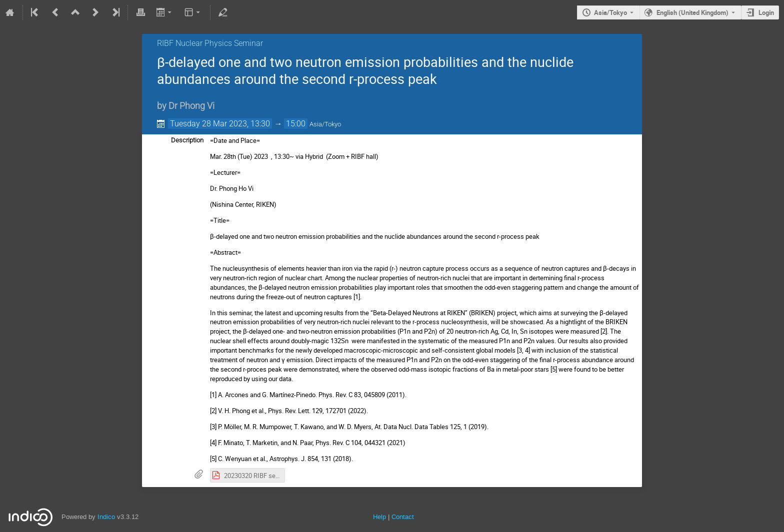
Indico (106, 517)
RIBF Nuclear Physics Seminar (210, 43)
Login (766, 12)
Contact (403, 517)
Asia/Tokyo (610, 12)
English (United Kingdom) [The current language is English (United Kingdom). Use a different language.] (692, 12)
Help (379, 517)
